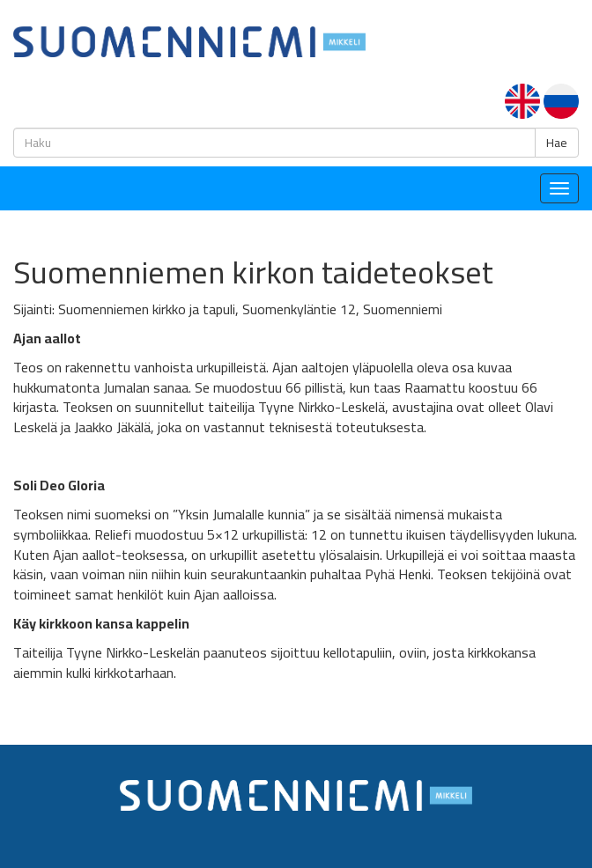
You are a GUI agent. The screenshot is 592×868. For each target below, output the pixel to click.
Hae (557, 143)
